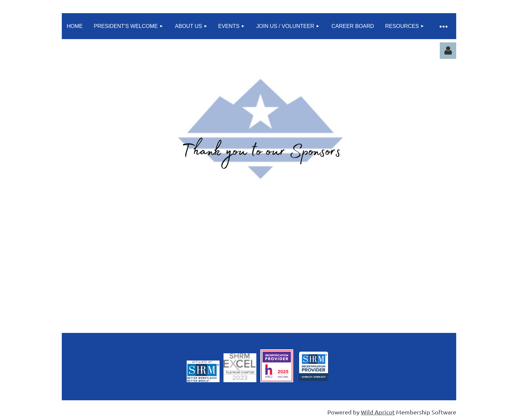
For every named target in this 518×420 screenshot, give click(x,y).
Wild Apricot (378, 412)
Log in (448, 51)
